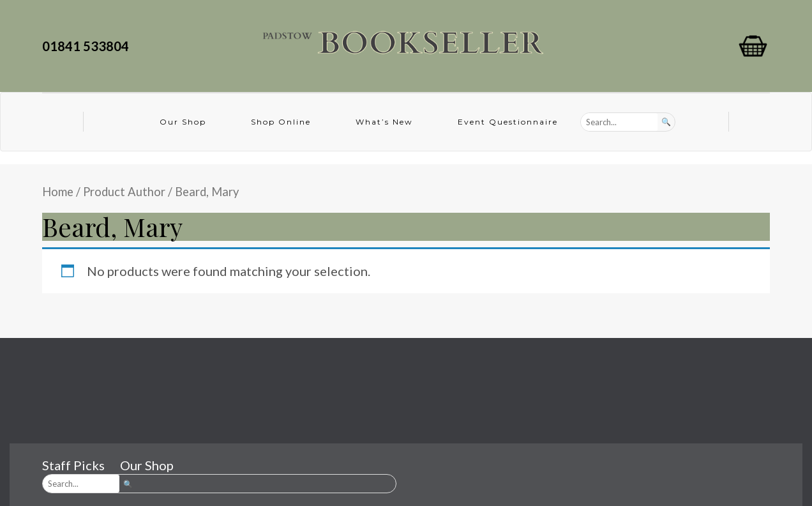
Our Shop (183, 122)
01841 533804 (88, 46)
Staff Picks (73, 465)
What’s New (384, 122)
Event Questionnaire (508, 122)
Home (58, 192)
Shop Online (281, 122)
